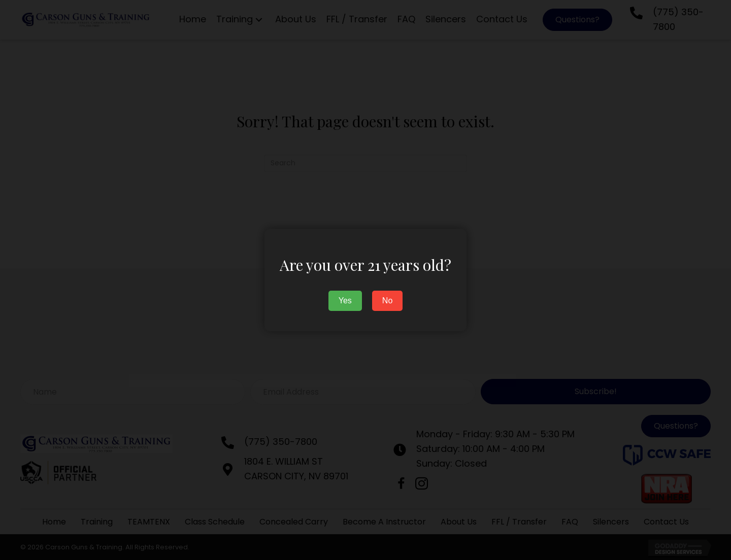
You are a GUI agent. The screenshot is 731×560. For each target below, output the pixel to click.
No (387, 301)
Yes (345, 301)
